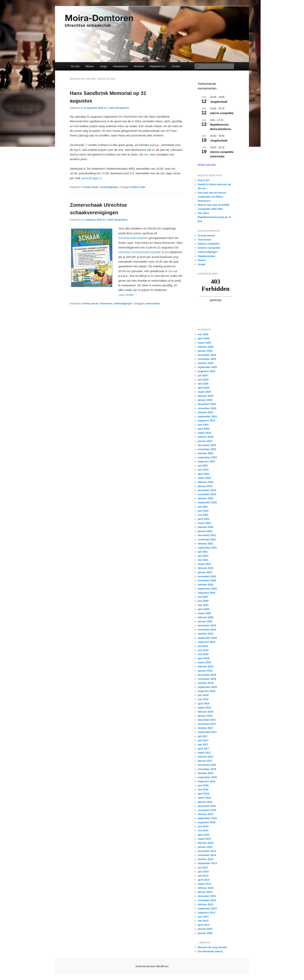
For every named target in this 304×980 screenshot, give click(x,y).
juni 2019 (203, 650)
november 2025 (207, 359)
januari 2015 (205, 847)
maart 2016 (204, 798)
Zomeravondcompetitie (133, 238)
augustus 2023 (206, 461)
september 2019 (207, 638)
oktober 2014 (206, 859)
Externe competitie (209, 248)
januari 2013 (205, 929)
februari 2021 (206, 568)
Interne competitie (222, 113)
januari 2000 (205, 933)
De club (75, 66)
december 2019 (207, 625)
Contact (176, 66)
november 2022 (207, 494)
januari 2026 (205, 351)
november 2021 (207, 539)
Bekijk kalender (207, 165)
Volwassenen (120, 66)
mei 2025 (203, 384)
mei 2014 (203, 876)
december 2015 (207, 806)
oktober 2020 (206, 585)
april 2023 (204, 474)
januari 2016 (205, 802)
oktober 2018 (206, 683)
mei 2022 (203, 515)
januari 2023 (205, 486)
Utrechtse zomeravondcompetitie (139, 252)
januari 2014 (205, 892)
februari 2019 (206, 666)
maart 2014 (204, 884)
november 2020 (207, 580)
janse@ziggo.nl (92, 178)
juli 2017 (203, 736)
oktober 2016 (206, 773)
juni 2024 (203, 425)
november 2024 (207, 408)
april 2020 (204, 609)
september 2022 (207, 502)
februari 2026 (206, 347)
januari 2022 (205, 531)
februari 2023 (206, 482)
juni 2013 (203, 917)
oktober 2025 (206, 363)
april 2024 (204, 429)
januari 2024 (205, 441)
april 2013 (204, 925)
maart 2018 (204, 708)
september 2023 (207, 457)
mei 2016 (203, 789)
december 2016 (207, 765)
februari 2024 (206, 437)
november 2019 (207, 630)
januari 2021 (205, 572)
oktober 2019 (206, 634)
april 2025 (204, 388)
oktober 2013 (206, 904)
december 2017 (207, 720)
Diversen (139, 66)
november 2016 (207, 769)
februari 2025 (206, 396)
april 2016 (204, 794)
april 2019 (204, 658)
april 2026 (204, 338)
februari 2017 (206, 757)
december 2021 (207, 535)
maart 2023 (204, 478)
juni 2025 (203, 380)
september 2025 (207, 367)
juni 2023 (203, 470)
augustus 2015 (206, 822)
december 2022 (207, 490)
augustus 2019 (206, 642)
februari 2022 (206, 527)
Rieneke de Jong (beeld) (212, 947)
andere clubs (138, 187)
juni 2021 (203, 556)
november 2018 (207, 679)
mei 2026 (203, 334)
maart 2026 (204, 343)
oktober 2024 (206, 412)
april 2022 (204, 519)
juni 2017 (203, 740)
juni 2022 (203, 511)
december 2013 (207, 896)
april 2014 (204, 880)
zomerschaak (152, 304)
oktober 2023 (206, 453)
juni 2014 (203, 872)
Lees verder (128, 295)
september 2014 (207, 863)
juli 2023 (203, 466)
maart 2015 (204, 839)
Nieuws (90, 66)
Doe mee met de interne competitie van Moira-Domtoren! (212, 197)
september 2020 (207, 589)
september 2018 (207, 687)
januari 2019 (205, 671)
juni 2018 (203, 695)
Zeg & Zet (203, 180)
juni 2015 (203, 826)
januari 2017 (205, 761)
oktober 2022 (206, 498)
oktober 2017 (206, 728)
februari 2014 (206, 888)
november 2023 (207, 449)
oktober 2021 (206, 544)
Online (202, 260)
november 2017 (207, 724)
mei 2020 (203, 605)
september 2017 (207, 732)
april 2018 (204, 704)
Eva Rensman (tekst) (210, 951)
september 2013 (207, 908)
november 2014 (207, 855)
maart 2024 (204, 433)
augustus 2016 (206, 781)
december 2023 (207, 445)
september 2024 (207, 416)
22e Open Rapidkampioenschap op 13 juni (214, 217)
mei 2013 (203, 921)
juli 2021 (203, 552)
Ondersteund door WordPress (152, 966)
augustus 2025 (206, 371)
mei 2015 (203, 830)
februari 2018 (206, 712)
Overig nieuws (91, 187)
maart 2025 (204, 392)
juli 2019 (203, 646)
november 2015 (207, 810)
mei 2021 (203, 560)
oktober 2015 (206, 814)
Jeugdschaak (219, 102)
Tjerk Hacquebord (119, 108)
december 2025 (207, 355)
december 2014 (207, 851)
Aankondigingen (109, 187)
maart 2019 (204, 662)
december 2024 (207, 404)
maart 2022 (204, 523)
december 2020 (207, 576)
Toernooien (106, 304)
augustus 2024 (206, 421)
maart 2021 (204, 564)
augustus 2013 (206, 913)
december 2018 (207, 675)
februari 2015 (206, 843)
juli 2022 (203, 507)
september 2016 (207, 777)
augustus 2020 (206, 593)
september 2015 (207, 818)
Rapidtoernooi (158, 66)
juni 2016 (203, 785)
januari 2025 (205, 400)
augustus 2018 (206, 691)
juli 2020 (203, 597)
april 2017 (204, 749)
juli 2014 (203, 868)
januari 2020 (205, 621)
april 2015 (204, 835)
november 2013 (207, 900)
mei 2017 (203, 744)
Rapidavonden (206, 256)
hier (146, 154)
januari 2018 (205, 716)
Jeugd (103, 66)
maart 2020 (204, 613)
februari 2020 (206, 617)
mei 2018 (203, 699)
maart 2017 (204, 753)
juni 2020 (203, 601)
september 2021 (207, 548)
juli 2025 (203, 375)
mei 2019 (203, 654)
